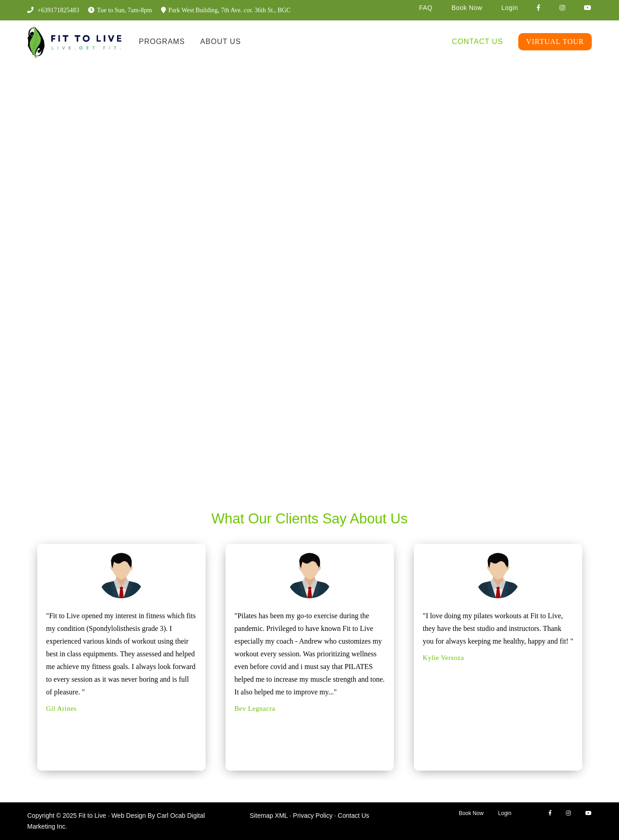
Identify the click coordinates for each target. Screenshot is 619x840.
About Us (221, 42)
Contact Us (478, 42)
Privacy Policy (313, 816)
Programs (162, 42)
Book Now (467, 8)
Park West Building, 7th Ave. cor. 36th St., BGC (226, 10)
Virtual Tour (555, 42)
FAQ (426, 8)
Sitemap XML (269, 816)
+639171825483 (53, 10)
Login (510, 8)
